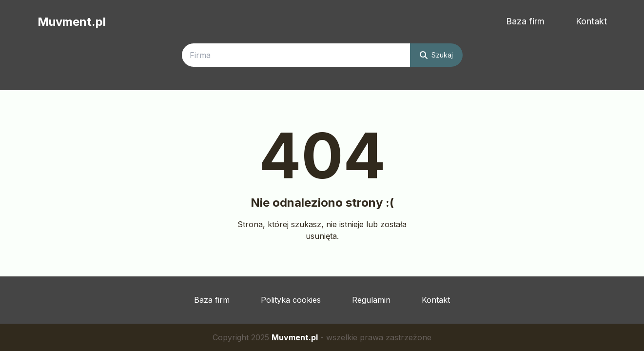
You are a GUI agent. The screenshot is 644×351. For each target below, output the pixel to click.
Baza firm (525, 21)
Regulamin (371, 300)
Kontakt (591, 21)
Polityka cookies (291, 300)
